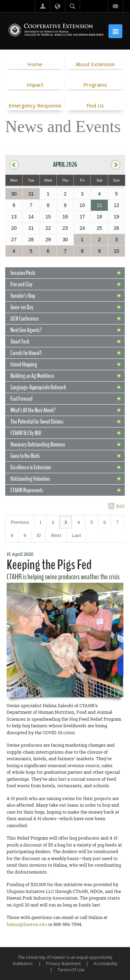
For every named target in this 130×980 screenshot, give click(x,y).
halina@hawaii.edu (27, 924)
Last (76, 535)
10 (38, 535)
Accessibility (106, 964)
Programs (95, 85)
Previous (20, 522)
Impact (35, 85)
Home (35, 64)
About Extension (95, 64)
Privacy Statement (63, 964)
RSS (120, 506)
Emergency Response (35, 105)
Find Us (95, 105)
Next (56, 535)
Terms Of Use (71, 970)
